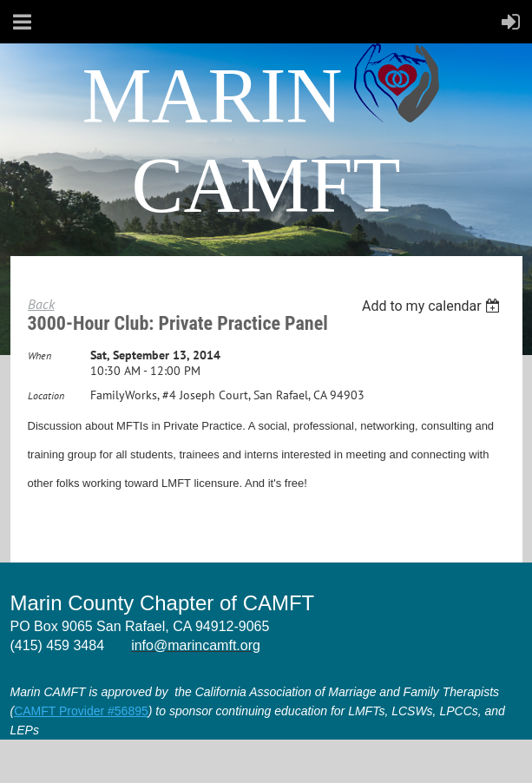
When (39, 355)
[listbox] (433, 306)
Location (46, 395)
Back (41, 304)
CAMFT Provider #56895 (81, 711)
